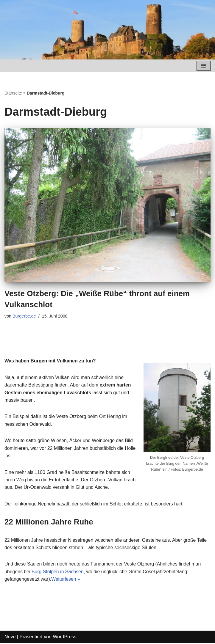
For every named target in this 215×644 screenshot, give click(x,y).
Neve (10, 638)
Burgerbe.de (24, 316)
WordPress (64, 638)
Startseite (13, 93)
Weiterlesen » (66, 580)
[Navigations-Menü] (204, 66)
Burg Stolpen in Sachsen (58, 572)
